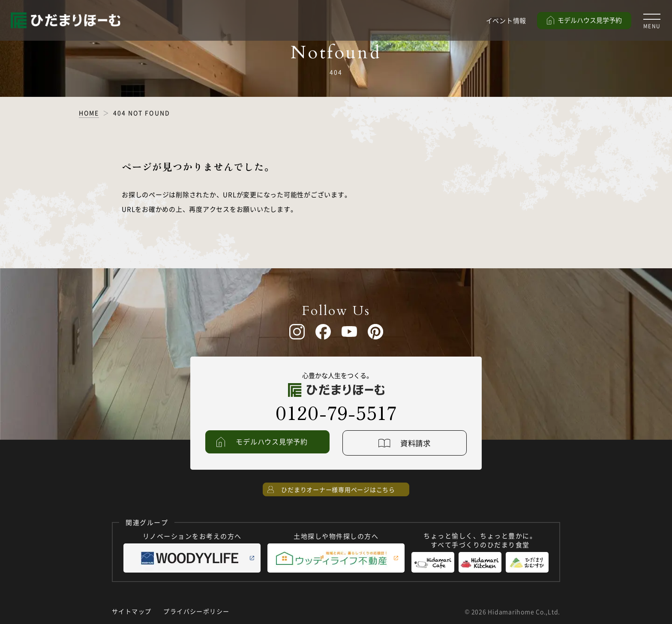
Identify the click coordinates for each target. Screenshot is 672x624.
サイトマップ (132, 612)
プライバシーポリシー (196, 612)
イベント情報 (506, 20)
